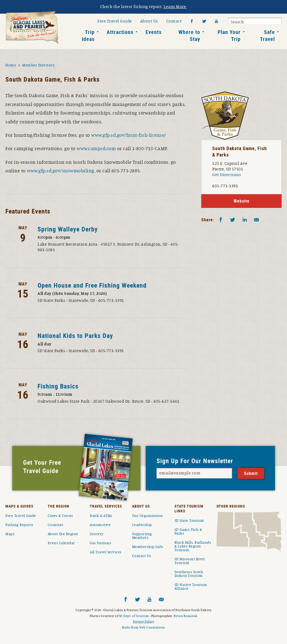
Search (237, 22)
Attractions (120, 32)
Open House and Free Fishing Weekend (92, 285)
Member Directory (38, 65)
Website (242, 201)
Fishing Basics (58, 386)
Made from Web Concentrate (143, 627)
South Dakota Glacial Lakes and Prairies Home (32, 28)
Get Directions (227, 175)
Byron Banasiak (186, 616)
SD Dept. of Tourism (134, 616)
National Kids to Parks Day (75, 336)
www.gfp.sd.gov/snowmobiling (61, 171)
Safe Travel (267, 35)
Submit (277, 22)
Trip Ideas (88, 35)
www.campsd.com (96, 149)
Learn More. (175, 7)
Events (154, 32)
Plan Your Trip (229, 35)
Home (11, 65)
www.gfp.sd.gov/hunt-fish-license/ (129, 135)
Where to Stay (189, 35)
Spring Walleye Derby (68, 229)
